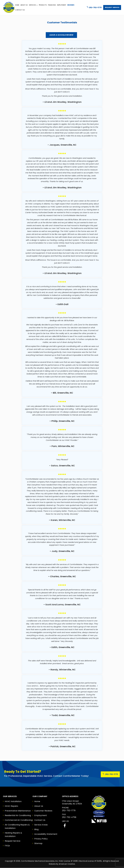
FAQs (7, 846)
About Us (39, 806)
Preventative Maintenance (18, 811)
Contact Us (40, 820)
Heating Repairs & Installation (13, 835)
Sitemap (38, 843)
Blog (36, 829)
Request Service (112, 7)
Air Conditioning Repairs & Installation (17, 826)
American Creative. (67, 864)
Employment (41, 815)
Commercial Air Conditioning (19, 820)
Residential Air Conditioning (18, 815)
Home (37, 801)
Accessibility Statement (46, 834)
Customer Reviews (43, 811)
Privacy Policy (41, 839)
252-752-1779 (93, 7)
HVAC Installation (13, 801)
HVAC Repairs (11, 806)
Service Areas (41, 825)
